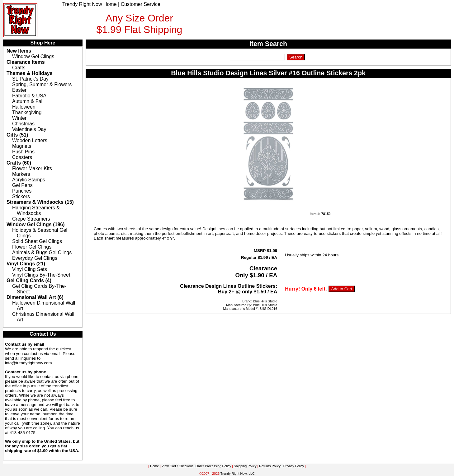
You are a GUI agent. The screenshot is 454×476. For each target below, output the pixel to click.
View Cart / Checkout (177, 466)
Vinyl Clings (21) (26, 264)
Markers (21, 174)
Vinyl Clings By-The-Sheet (41, 275)
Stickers (21, 196)
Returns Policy (270, 466)
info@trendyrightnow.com (28, 363)
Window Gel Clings (33, 56)
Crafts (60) (19, 163)
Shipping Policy (245, 466)
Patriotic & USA (29, 96)
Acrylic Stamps (29, 180)
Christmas (23, 124)
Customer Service (141, 4)
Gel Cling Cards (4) (29, 280)
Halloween (24, 107)
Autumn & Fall (28, 101)
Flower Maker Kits (32, 168)
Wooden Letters (30, 140)
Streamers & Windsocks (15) (40, 202)
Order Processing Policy (213, 466)
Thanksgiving (27, 112)
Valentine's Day (29, 129)
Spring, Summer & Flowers (42, 84)
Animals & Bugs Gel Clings (42, 252)
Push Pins (23, 152)
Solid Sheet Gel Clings (37, 241)
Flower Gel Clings (32, 247)
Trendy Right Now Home (90, 4)
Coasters (22, 157)
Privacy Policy (294, 466)
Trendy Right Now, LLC (238, 474)
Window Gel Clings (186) (36, 224)
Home (154, 466)
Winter (19, 118)
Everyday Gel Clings (35, 258)
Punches (22, 191)
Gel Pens (22, 185)
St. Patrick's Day (30, 79)
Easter (19, 90)
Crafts (19, 68)
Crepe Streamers (31, 219)
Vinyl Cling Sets (30, 269)
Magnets (22, 146)
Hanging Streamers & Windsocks (36, 210)
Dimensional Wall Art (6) (35, 297)
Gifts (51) (17, 135)
